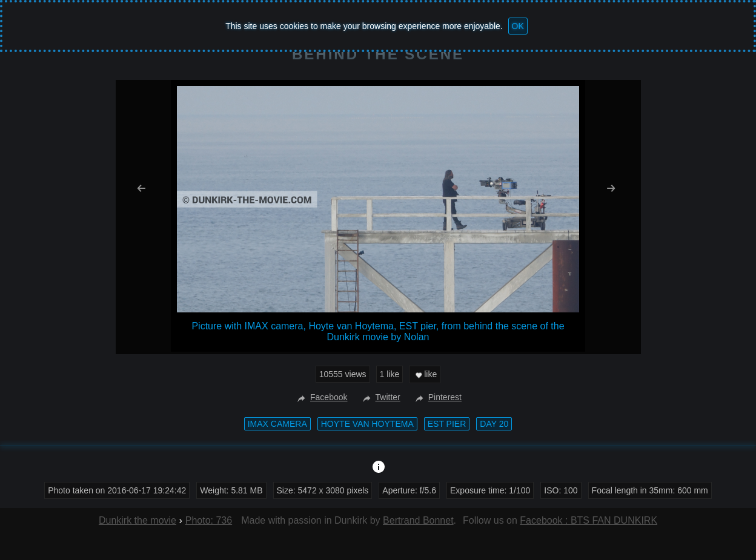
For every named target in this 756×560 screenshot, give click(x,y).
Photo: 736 (209, 520)
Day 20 (494, 424)
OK (518, 26)
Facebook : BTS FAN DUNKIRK (589, 520)
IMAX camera (277, 424)
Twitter (380, 397)
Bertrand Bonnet (418, 520)
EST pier (447, 424)
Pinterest (437, 397)
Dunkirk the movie (138, 520)
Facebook (321, 397)
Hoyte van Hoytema (367, 424)
